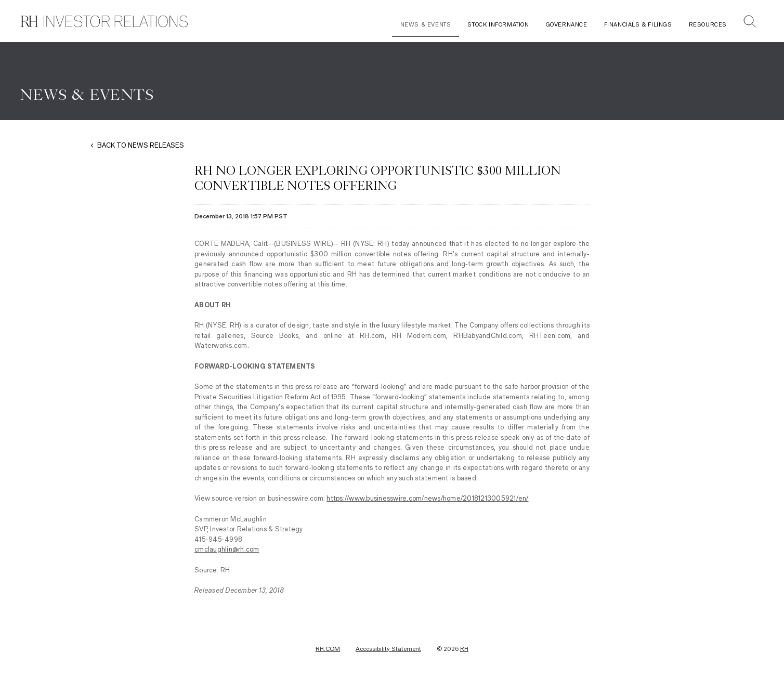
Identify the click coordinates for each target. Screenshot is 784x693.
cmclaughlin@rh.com (227, 554)
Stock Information (498, 25)
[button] (750, 23)
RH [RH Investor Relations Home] (464, 653)
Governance (567, 25)
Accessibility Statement (388, 653)
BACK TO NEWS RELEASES (141, 150)
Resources (708, 25)
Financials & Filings (638, 25)
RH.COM (328, 653)
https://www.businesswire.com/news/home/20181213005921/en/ (427, 503)
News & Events (426, 25)
